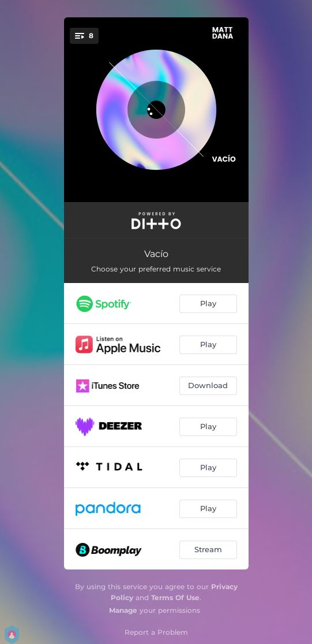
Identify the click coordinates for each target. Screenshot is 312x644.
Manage (123, 610)
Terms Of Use (175, 598)
